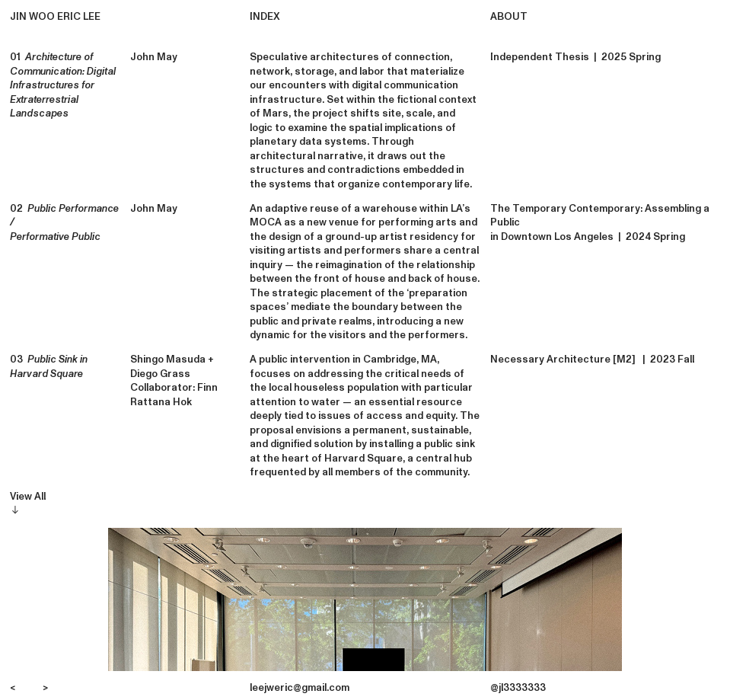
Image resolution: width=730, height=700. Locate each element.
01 (63, 85)
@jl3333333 (518, 688)
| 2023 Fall (666, 360)
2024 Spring (655, 237)
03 (49, 367)
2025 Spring (629, 57)
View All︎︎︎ (28, 504)
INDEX (265, 17)
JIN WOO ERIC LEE (55, 17)
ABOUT (509, 17)
